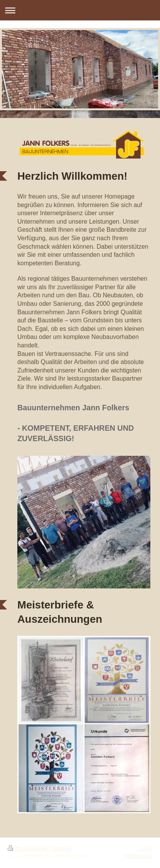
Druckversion (28, 849)
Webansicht (138, 856)
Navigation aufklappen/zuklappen (80, 10)
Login (146, 849)
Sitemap (62, 849)
